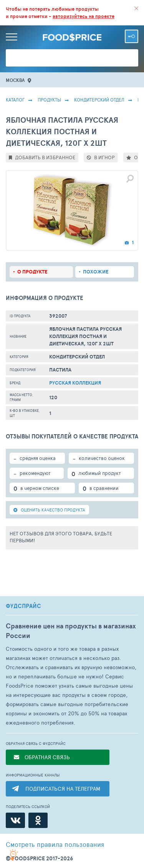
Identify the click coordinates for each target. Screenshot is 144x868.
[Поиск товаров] (72, 58)
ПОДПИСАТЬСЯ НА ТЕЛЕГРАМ (63, 789)
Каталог (15, 100)
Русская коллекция (75, 383)
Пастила (60, 370)
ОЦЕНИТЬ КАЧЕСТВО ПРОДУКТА (49, 510)
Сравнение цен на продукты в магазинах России (71, 631)
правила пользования (55, 844)
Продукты (49, 100)
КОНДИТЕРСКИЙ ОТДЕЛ (99, 100)
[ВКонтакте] (15, 820)
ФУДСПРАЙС (23, 606)
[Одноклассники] (38, 820)
